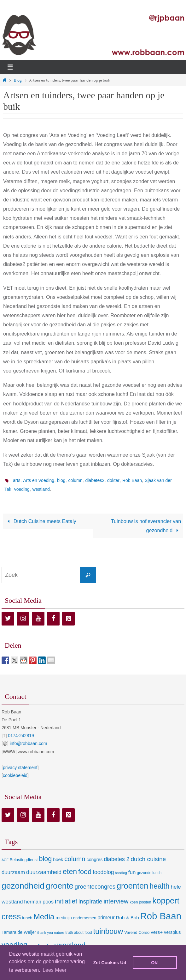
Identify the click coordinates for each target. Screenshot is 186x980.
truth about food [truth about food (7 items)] (78, 933)
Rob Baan (132, 480)
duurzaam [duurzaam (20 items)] (13, 872)
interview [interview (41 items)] (116, 901)
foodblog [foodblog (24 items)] (103, 872)
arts (17, 480)
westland (41, 489)
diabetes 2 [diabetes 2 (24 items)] (116, 859)
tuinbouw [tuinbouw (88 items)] (108, 931)
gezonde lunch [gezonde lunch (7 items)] (149, 873)
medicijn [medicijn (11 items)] (64, 918)
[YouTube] (38, 619)
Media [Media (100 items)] (44, 917)
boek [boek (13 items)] (58, 860)
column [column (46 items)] (75, 859)
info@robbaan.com (29, 743)
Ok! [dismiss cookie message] (155, 963)
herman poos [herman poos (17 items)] (39, 902)
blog (61, 480)
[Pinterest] (68, 619)
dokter (113, 480)
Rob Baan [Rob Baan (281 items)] (161, 916)
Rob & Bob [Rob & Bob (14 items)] (127, 918)
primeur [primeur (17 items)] (106, 917)
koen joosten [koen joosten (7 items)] (140, 902)
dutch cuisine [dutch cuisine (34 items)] (148, 859)
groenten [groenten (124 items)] (132, 886)
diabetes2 (95, 480)
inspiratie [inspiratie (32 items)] (90, 901)
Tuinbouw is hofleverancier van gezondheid (146, 526)
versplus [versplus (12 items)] (172, 932)
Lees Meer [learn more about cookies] (55, 970)
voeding (22, 489)
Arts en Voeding (39, 480)
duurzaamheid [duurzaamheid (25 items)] (44, 872)
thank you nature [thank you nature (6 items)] (51, 933)
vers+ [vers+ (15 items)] (157, 932)
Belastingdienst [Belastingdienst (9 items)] (24, 860)
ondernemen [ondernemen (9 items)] (85, 918)
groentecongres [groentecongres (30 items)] (95, 887)
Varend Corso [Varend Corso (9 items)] (137, 932)
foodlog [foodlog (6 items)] (121, 873)
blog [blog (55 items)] (46, 859)
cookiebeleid (15, 775)
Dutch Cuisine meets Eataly (41, 521)
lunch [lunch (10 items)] (27, 918)
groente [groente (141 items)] (60, 886)
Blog (18, 80)
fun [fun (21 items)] (132, 872)
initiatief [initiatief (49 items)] (66, 901)
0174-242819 (21, 736)
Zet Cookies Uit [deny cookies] (110, 963)
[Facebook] (53, 619)
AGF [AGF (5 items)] (5, 860)
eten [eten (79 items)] (70, 872)
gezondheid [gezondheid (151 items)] (23, 886)
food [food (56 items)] (85, 872)
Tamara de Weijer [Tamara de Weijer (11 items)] (19, 932)
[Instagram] (23, 619)
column (75, 480)
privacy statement (20, 767)
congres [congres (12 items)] (94, 860)
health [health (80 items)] (159, 886)
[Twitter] (8, 619)
